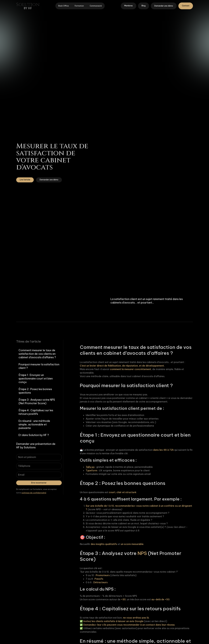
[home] (28, 6)
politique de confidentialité (34, 493)
